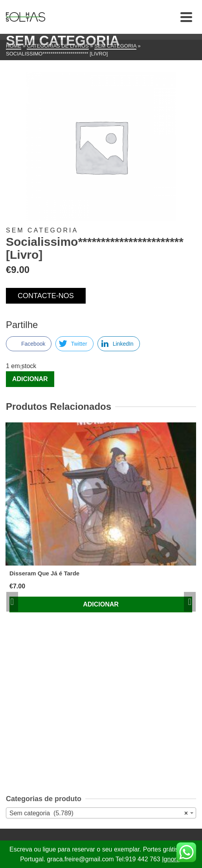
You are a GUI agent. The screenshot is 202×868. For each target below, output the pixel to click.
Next (190, 602)
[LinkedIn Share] (119, 344)
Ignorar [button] (172, 859)
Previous (12, 602)
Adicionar (30, 379)
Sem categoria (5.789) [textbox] (99, 813)
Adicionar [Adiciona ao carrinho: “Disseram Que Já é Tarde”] (101, 604)
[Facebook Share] (29, 344)
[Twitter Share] (74, 344)
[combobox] (101, 813)
